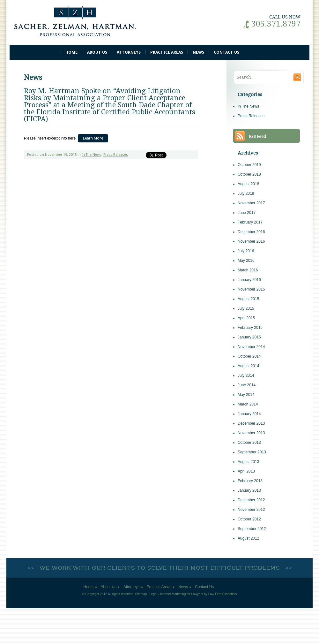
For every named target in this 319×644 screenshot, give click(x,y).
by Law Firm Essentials (221, 594)
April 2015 (246, 318)
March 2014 (248, 404)
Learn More (93, 138)
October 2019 (249, 165)
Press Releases (116, 155)
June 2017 (247, 213)
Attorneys (129, 52)
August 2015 (248, 299)
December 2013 (251, 423)
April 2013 (246, 471)
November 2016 (251, 241)
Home (71, 52)
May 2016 (246, 261)
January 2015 (249, 337)
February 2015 (250, 328)
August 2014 (248, 366)
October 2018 (249, 174)
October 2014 (249, 356)
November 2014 (251, 347)
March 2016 (248, 270)
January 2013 (249, 490)
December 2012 (251, 500)
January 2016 (249, 280)
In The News (92, 155)
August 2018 (248, 184)
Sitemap (141, 594)
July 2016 (246, 251)
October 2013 (249, 443)
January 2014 (249, 414)
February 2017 (250, 222)
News (198, 52)
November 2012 (251, 510)
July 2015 (246, 308)
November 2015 (251, 289)
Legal (153, 594)
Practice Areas (167, 52)
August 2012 (248, 538)
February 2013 (250, 481)
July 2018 (246, 193)
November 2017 (251, 203)
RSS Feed (257, 136)
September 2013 (252, 452)
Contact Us (226, 52)
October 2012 (249, 519)
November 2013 (251, 433)
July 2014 (246, 375)
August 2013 (248, 462)
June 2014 (247, 385)
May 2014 (246, 395)
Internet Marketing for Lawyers (182, 594)
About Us (97, 52)
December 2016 (251, 232)
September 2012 (252, 529)
